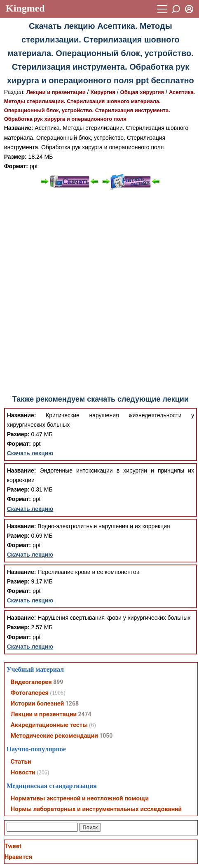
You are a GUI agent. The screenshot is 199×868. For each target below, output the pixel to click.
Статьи (21, 762)
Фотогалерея (30, 693)
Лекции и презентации (56, 92)
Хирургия (103, 92)
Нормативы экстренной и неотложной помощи (80, 798)
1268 (72, 703)
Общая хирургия (142, 92)
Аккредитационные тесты (49, 725)
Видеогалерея (31, 682)
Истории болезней (37, 703)
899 (58, 682)
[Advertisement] (98, 293)
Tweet (13, 846)
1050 (106, 736)
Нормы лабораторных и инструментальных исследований (96, 809)
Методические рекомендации (54, 736)
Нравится (18, 857)
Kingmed (25, 8)
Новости (23, 772)
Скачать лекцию (30, 453)
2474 (84, 714)
